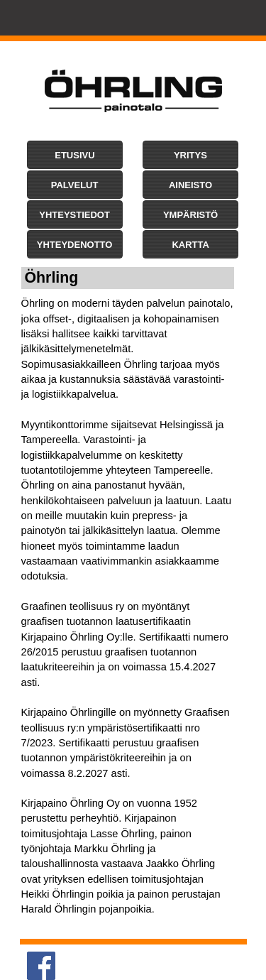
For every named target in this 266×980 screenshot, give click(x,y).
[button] (75, 155)
